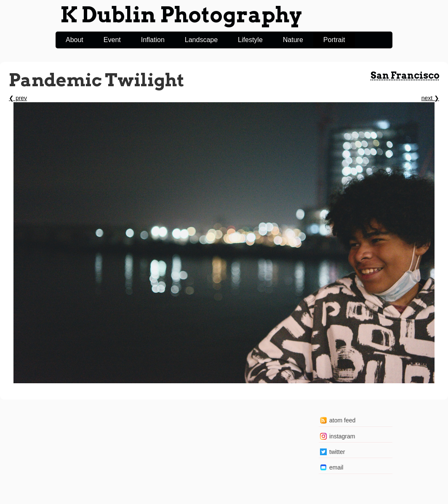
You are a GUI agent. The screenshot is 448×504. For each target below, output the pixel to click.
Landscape (201, 40)
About (75, 40)
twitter (337, 452)
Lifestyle (250, 40)
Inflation (153, 40)
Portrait (334, 40)
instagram (342, 436)
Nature (293, 40)
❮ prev (18, 98)
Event (112, 40)
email (336, 467)
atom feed (342, 420)
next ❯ (430, 98)
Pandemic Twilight (97, 80)
